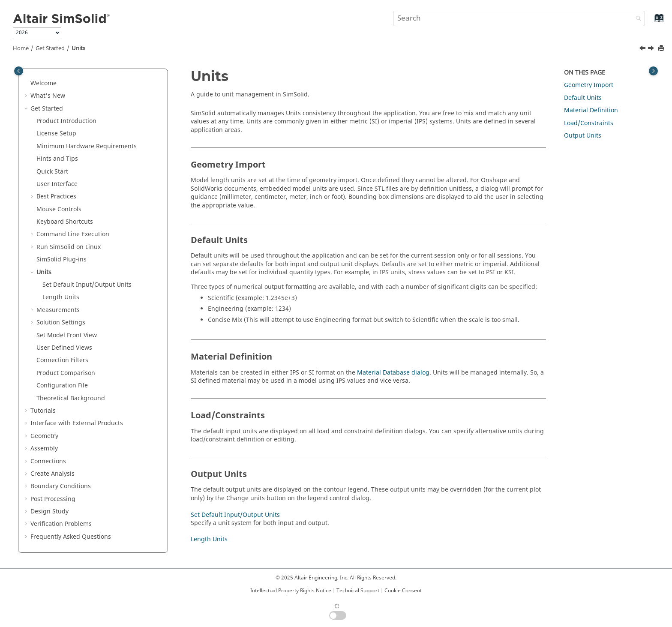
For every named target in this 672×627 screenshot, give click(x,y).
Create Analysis (52, 474)
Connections (48, 461)
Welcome (43, 83)
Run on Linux (69, 247)
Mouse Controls (59, 209)
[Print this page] (662, 49)
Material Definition (591, 110)
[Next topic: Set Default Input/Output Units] (652, 49)
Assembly (44, 448)
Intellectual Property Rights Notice (291, 591)
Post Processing (53, 499)
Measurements (58, 310)
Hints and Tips (57, 159)
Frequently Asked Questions (71, 537)
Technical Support (358, 591)
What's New (48, 96)
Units (78, 48)
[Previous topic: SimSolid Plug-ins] (643, 49)
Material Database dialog (393, 373)
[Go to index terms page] (650, 22)
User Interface (57, 184)
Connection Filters (62, 360)
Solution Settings (61, 322)
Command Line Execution (73, 234)
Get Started (50, 48)
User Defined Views (64, 348)
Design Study (49, 511)
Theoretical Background (71, 398)
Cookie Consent (403, 591)
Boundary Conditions (61, 486)
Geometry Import (589, 85)
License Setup (56, 133)
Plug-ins (61, 259)
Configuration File (62, 385)
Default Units (583, 98)
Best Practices (56, 196)
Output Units (583, 136)
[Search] (636, 19)
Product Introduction (66, 121)
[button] (27, 84)
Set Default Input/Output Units (87, 285)
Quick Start (52, 172)
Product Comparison (66, 373)
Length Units (61, 297)
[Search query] (519, 18)
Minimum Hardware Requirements (87, 146)
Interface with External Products (77, 423)
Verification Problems (61, 524)
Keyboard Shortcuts (65, 222)
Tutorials (43, 411)
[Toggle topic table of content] (653, 71)
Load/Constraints (589, 123)
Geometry (44, 436)
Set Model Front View (67, 335)
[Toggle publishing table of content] (19, 71)
